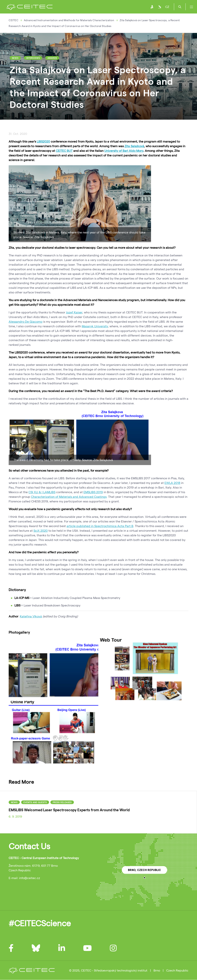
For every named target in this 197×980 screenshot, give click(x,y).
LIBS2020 (43, 141)
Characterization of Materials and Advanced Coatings (69, 497)
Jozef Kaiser (74, 312)
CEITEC (13, 20)
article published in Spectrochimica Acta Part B (100, 526)
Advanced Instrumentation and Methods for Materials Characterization (69, 20)
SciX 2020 (41, 530)
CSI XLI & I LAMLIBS (42, 492)
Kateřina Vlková (31, 616)
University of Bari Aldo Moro (124, 151)
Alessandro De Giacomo (25, 321)
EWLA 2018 (172, 483)
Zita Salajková (134, 146)
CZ (167, 7)
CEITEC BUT (64, 151)
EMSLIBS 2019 (93, 492)
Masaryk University (95, 326)
